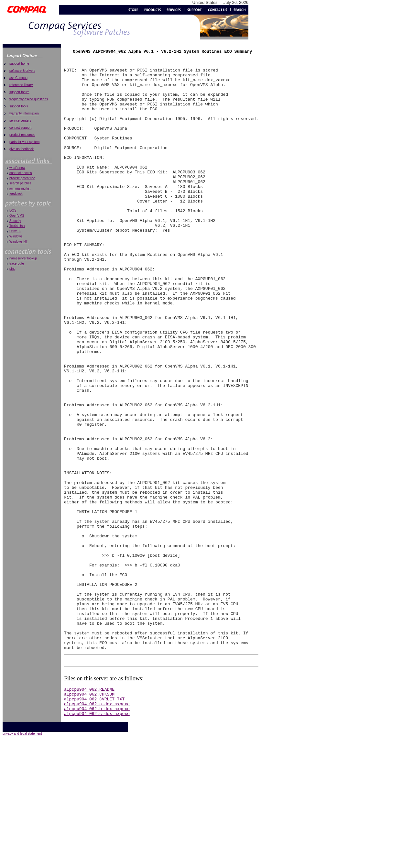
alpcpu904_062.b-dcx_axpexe (97, 834)
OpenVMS (17, 216)
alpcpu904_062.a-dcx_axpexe (97, 828)
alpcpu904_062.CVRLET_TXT (94, 822)
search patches (20, 183)
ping (12, 269)
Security (15, 221)
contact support (20, 128)
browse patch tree (22, 178)
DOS (13, 210)
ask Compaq (18, 78)
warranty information (24, 113)
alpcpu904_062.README (89, 810)
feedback (16, 194)
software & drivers (22, 71)
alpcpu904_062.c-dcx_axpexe (97, 840)
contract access (21, 173)
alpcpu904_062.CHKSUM (89, 816)
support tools (19, 106)
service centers (20, 121)
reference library (21, 85)
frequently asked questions (29, 99)
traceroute (17, 264)
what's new (17, 168)
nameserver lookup (23, 258)
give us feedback (22, 149)
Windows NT (19, 242)
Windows (16, 236)
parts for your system (24, 142)
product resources (22, 135)
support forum (19, 92)
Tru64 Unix (17, 226)
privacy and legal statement (22, 860)
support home (19, 64)
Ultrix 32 (15, 231)
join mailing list (20, 188)
